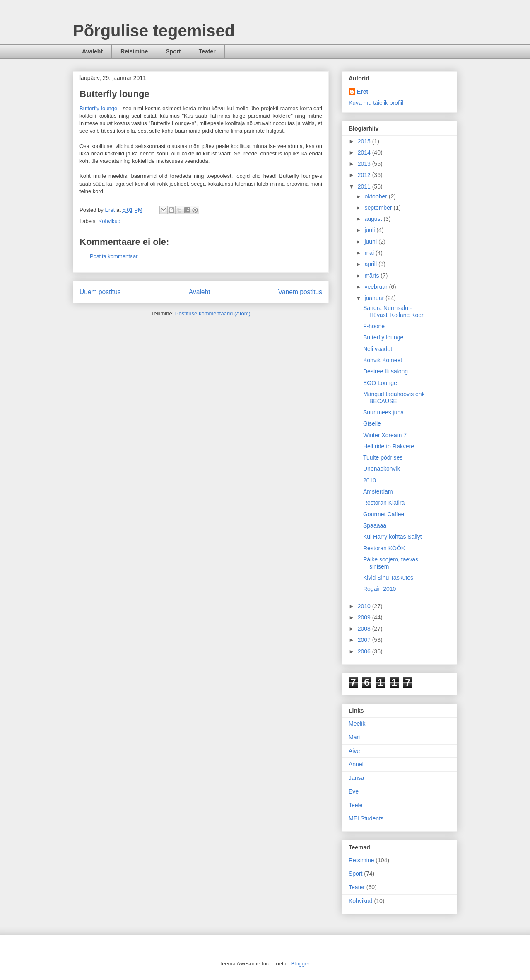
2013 (365, 164)
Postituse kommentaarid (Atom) (213, 313)
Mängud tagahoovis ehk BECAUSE (394, 398)
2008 (365, 629)
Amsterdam (378, 491)
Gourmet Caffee (384, 514)
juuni (371, 242)
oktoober (376, 196)
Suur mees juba (383, 412)
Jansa (356, 778)
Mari (354, 737)
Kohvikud (110, 221)
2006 (365, 651)
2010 (370, 480)
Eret (363, 92)
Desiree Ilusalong (385, 371)
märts (372, 276)
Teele (355, 805)
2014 (365, 152)
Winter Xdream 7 (385, 435)
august (374, 219)
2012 (365, 175)
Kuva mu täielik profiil (376, 103)
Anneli (357, 764)
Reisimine (134, 51)
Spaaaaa (375, 525)
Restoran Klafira (384, 503)
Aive (354, 751)
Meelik (357, 724)
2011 (365, 186)
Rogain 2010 (379, 589)
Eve (354, 791)
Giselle (372, 423)
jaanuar (375, 298)
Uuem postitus (100, 292)
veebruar (377, 287)
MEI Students (366, 818)
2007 (365, 640)
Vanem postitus (300, 292)
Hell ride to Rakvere (389, 446)
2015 (365, 141)
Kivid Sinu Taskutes (388, 578)
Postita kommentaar (114, 256)
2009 (365, 617)
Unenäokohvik (382, 469)
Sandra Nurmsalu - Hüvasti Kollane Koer (393, 311)
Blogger (300, 964)
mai (370, 253)
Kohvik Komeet (383, 360)
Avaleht (92, 51)
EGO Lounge (380, 383)
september (379, 208)
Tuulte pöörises (383, 457)
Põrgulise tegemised (154, 31)
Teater (207, 51)
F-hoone (374, 326)
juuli (370, 230)
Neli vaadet (378, 349)
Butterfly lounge (98, 108)
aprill (371, 264)
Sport (173, 51)
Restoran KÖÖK (384, 548)
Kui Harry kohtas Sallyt (393, 537)
